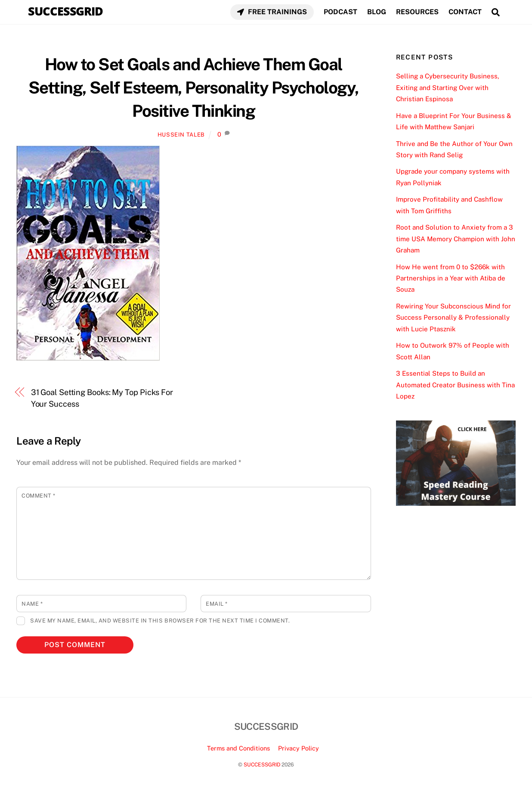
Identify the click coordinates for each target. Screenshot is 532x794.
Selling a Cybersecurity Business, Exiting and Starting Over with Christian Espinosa (448, 87)
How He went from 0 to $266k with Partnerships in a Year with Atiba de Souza (451, 278)
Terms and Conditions (238, 748)
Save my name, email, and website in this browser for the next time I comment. (160, 621)
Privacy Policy (298, 748)
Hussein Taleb (181, 135)
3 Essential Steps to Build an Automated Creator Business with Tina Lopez (455, 385)
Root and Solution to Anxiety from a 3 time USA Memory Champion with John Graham (456, 239)
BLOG (377, 12)
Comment (39, 496)
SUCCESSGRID (262, 764)
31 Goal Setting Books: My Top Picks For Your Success (102, 398)
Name (32, 604)
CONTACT (465, 12)
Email (217, 604)
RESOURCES (417, 12)
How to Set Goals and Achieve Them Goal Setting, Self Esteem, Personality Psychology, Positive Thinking (194, 88)
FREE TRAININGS (272, 12)
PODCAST (340, 12)
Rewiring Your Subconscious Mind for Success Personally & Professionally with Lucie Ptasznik (453, 318)
